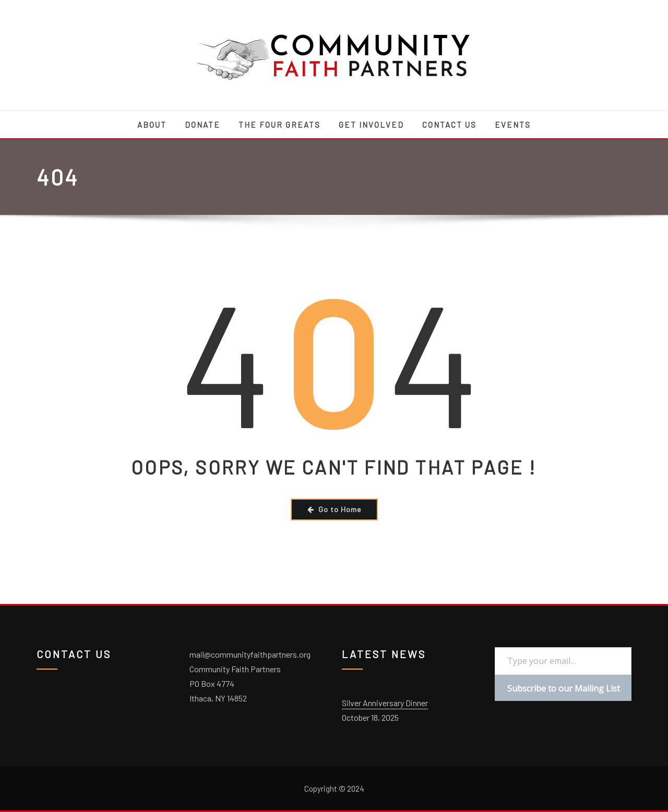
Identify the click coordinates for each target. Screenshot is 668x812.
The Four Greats (279, 125)
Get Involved (371, 125)
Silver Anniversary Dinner (385, 703)
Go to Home (334, 509)
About (152, 125)
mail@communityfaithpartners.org (250, 654)
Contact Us (449, 125)
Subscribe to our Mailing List (564, 688)
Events (513, 125)
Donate (202, 125)
